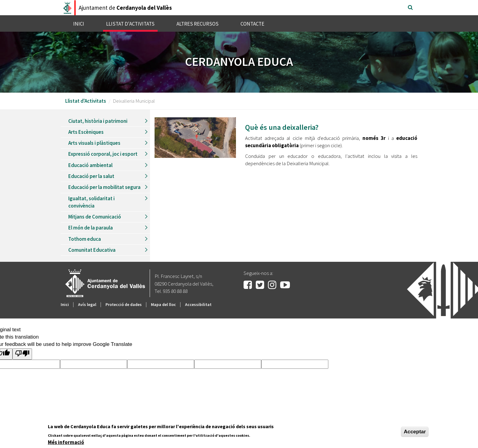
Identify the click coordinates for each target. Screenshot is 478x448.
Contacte (252, 24)
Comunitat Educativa (92, 250)
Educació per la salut (91, 176)
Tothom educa (85, 239)
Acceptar (415, 432)
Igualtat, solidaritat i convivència (91, 202)
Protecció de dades (124, 304)
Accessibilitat (198, 304)
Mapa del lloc (163, 304)
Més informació (66, 442)
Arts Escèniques (86, 132)
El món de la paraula (91, 228)
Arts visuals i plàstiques (94, 143)
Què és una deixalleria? (282, 127)
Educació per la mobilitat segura (104, 187)
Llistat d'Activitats (130, 24)
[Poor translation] (22, 354)
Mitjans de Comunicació (95, 217)
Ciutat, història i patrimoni (98, 121)
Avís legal (87, 304)
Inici (79, 24)
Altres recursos (198, 24)
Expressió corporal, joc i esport (103, 154)
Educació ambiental (90, 165)
